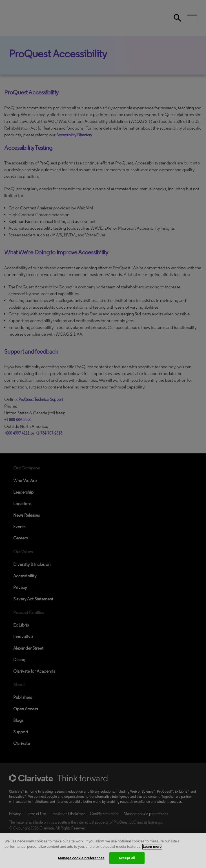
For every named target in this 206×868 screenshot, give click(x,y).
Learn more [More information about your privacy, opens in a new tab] (152, 850)
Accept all (127, 862)
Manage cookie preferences (81, 862)
